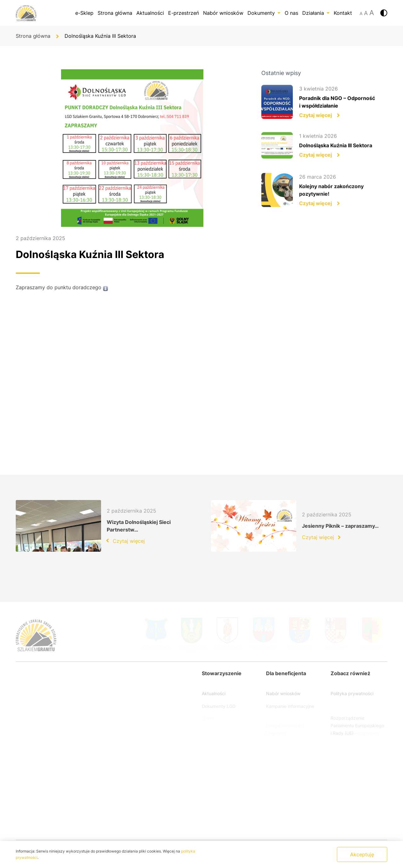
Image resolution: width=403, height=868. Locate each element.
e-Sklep (84, 13)
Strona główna (115, 13)
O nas (291, 13)
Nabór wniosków (223, 13)
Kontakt (343, 13)
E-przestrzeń (184, 13)
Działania (316, 13)
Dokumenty (264, 13)
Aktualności (150, 13)
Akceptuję (362, 854)
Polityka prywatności (352, 698)
